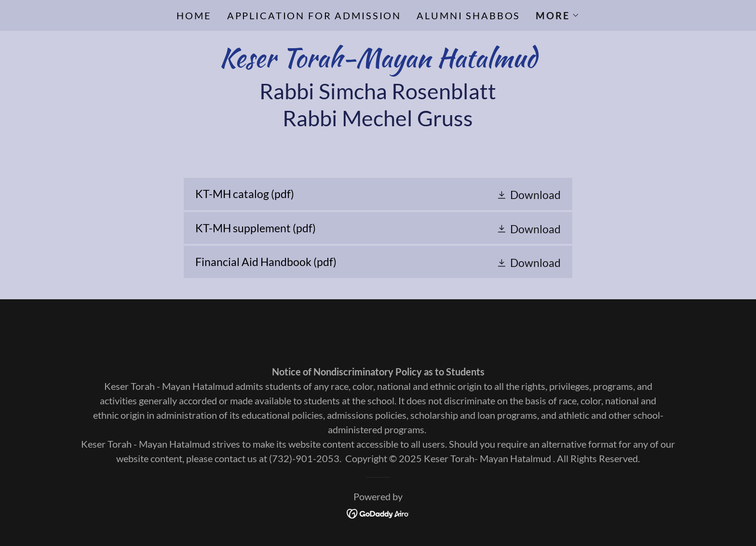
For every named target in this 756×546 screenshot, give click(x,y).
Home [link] (194, 15)
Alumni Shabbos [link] (468, 15)
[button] (557, 15)
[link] (378, 63)
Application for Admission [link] (314, 15)
